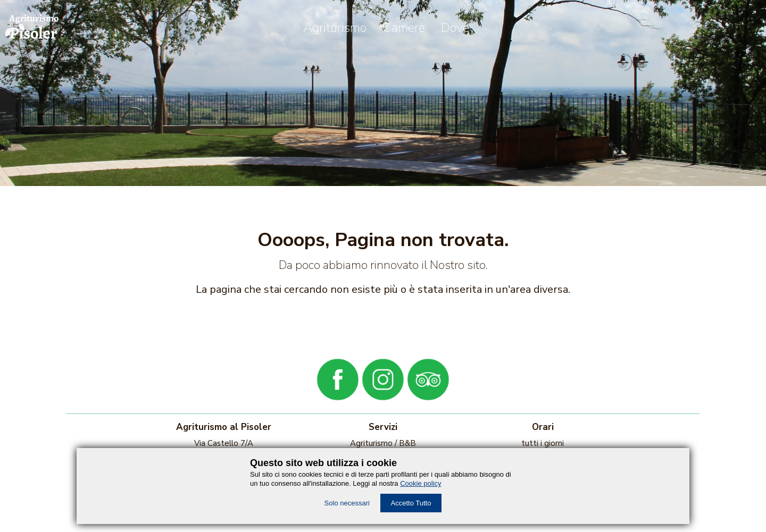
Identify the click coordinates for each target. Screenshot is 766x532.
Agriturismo (335, 28)
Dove (455, 28)
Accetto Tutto (411, 503)
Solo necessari (347, 503)
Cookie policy (421, 483)
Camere (404, 28)
